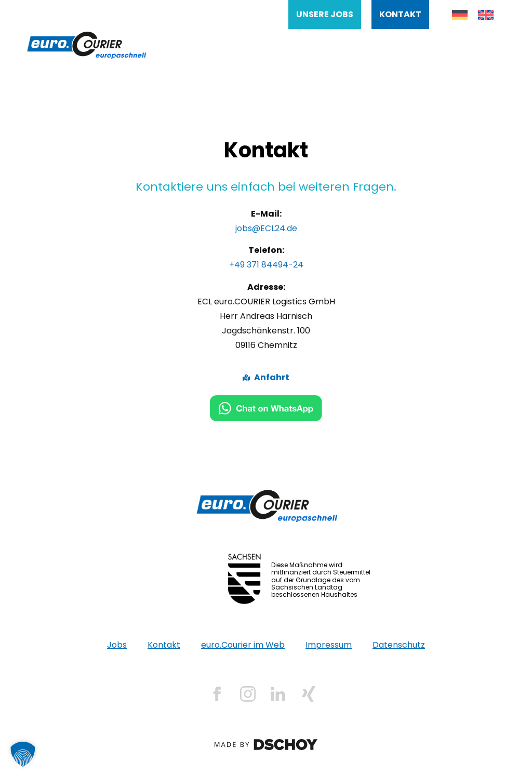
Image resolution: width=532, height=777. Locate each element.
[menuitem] (460, 15)
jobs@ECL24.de (266, 228)
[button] (23, 754)
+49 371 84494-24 (266, 265)
